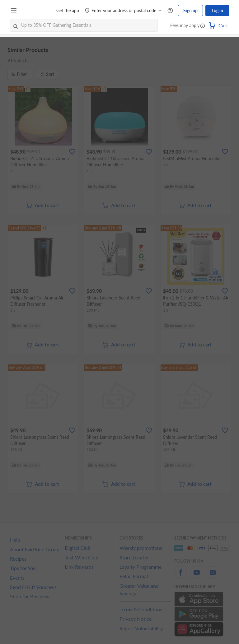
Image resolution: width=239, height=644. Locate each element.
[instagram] (213, 576)
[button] (203, 26)
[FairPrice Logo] (37, 11)
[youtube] (197, 576)
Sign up (190, 10)
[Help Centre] (170, 11)
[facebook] (180, 576)
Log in (217, 10)
